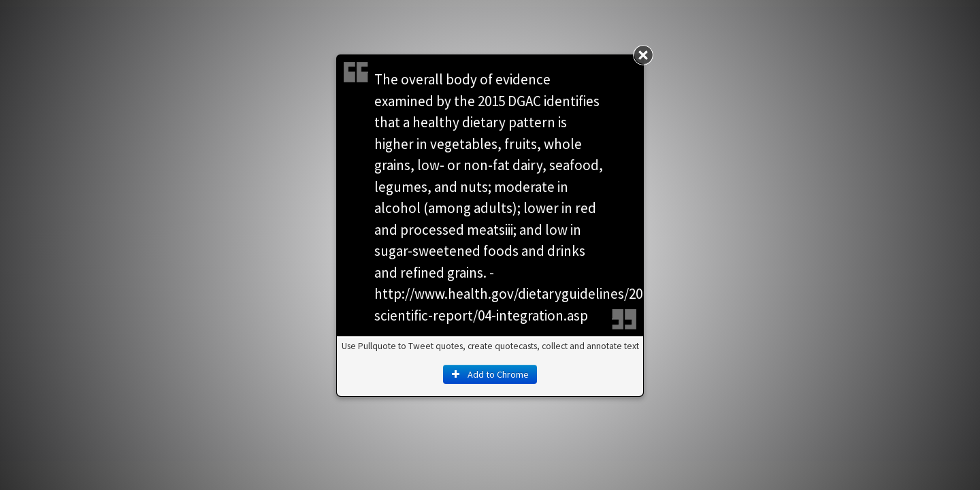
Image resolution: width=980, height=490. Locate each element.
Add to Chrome (490, 374)
